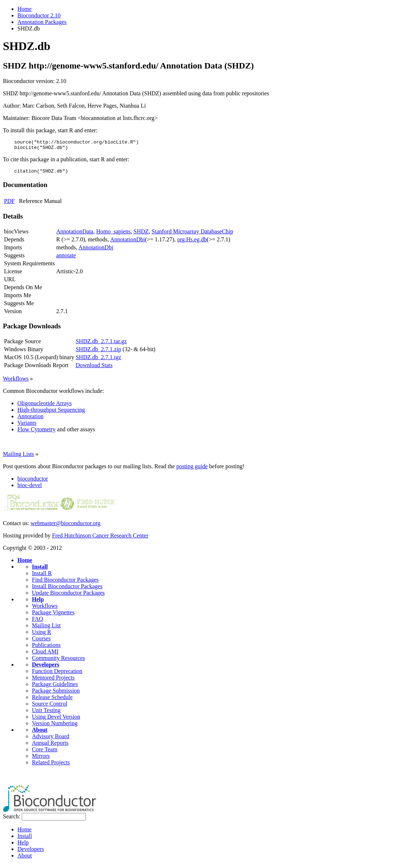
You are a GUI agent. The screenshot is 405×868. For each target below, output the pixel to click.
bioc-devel (30, 488)
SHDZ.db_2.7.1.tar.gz (101, 344)
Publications (46, 648)
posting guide (192, 470)
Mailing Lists (18, 457)
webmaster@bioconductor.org (65, 526)
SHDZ (141, 235)
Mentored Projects (53, 681)
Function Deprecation (57, 674)
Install (40, 570)
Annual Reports (50, 746)
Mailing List (46, 629)
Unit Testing (46, 713)
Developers (46, 668)
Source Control (49, 707)
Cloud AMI (45, 655)
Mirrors (41, 759)
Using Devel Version (56, 720)
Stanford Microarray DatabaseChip (192, 235)
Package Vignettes (53, 616)
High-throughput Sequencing (51, 413)
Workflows (16, 382)
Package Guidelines (55, 687)
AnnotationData (75, 235)
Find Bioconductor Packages (65, 583)
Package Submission (56, 694)
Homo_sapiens (113, 235)
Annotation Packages (42, 22)
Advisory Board (51, 740)
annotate (66, 259)
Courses (41, 642)
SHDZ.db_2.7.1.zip (98, 352)
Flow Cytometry (36, 433)
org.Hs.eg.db (192, 243)
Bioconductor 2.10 (39, 15)
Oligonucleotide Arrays (45, 406)
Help (38, 603)
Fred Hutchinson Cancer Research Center (100, 539)
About (40, 733)
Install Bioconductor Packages (67, 589)
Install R (42, 576)
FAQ (38, 622)
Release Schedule (52, 700)
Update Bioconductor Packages (68, 596)
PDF (9, 204)
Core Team (45, 753)
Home (24, 9)
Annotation (30, 420)
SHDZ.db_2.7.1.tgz (98, 360)
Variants (27, 426)
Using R (42, 635)
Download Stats (94, 368)
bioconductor (33, 482)
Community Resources (58, 661)
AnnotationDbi (128, 243)
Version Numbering (55, 726)
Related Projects (51, 766)
